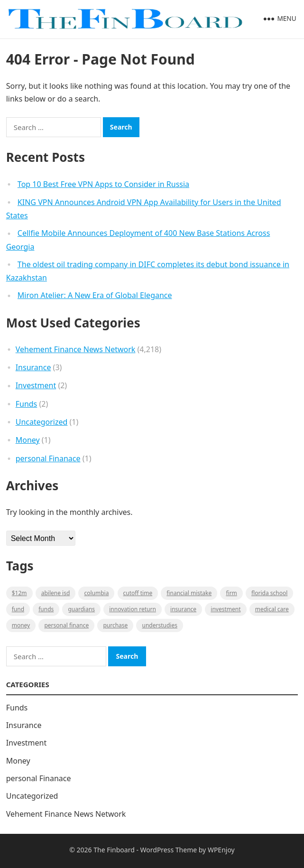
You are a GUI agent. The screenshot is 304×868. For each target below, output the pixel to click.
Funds (27, 404)
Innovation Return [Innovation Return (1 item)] (133, 609)
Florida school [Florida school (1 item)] (269, 593)
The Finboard (114, 850)
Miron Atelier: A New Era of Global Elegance (95, 295)
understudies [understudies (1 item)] (159, 625)
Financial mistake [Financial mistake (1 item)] (189, 593)
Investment (36, 385)
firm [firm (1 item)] (231, 593)
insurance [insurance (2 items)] (183, 609)
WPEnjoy (221, 850)
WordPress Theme (169, 850)
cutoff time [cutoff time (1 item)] (138, 593)
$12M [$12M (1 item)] (19, 593)
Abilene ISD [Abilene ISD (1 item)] (56, 593)
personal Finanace (48, 458)
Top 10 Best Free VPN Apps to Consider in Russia (103, 184)
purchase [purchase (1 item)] (115, 625)
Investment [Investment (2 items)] (226, 609)
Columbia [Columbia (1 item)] (96, 593)
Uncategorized (42, 422)
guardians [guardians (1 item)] (81, 609)
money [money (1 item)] (21, 625)
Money (28, 440)
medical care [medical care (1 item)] (272, 609)
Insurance (33, 367)
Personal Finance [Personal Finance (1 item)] (66, 625)
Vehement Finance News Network (76, 349)
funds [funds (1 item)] (46, 609)
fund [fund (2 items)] (18, 609)
